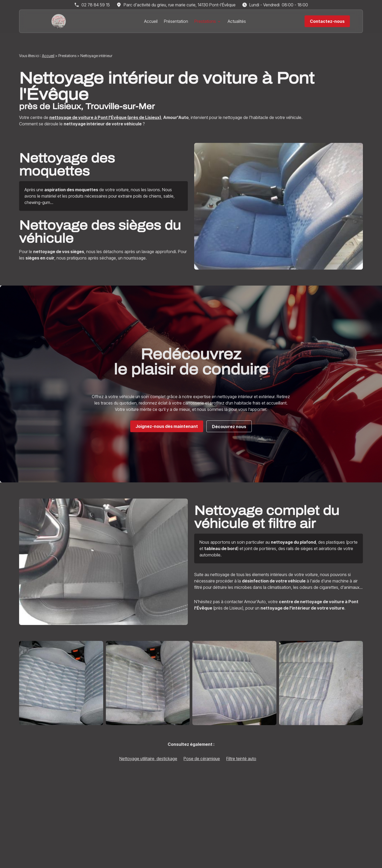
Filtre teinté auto (241, 759)
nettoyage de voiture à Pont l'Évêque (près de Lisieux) (105, 117)
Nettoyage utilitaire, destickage (148, 759)
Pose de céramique (202, 759)
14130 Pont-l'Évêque (180, 5)
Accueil (151, 21)
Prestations (205, 21)
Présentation (176, 21)
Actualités (237, 21)
